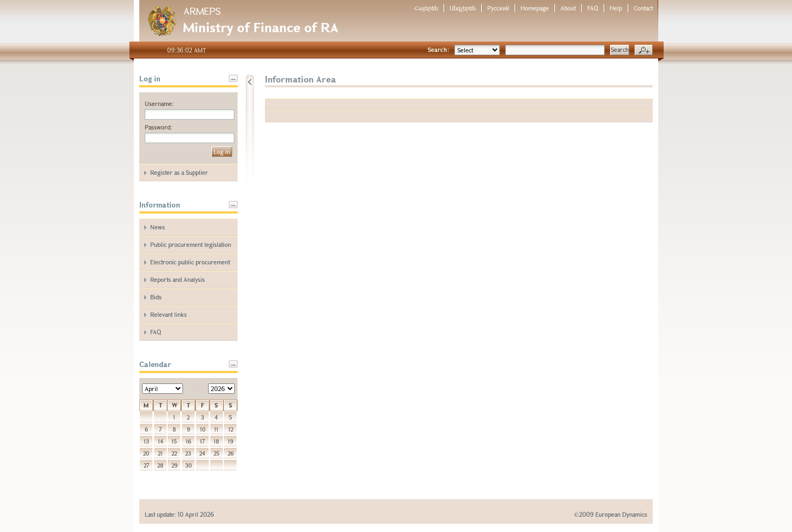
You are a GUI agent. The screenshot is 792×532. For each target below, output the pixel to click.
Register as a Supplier (179, 172)
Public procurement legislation (191, 244)
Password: (158, 127)
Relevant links (169, 314)
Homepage (535, 8)
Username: (159, 104)
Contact (643, 8)
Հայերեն (426, 8)
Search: (438, 49)
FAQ (593, 8)
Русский (498, 8)
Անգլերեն (463, 8)
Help (616, 8)
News (158, 227)
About (568, 8)
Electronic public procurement (190, 262)
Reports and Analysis (178, 279)
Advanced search (644, 50)
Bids (156, 297)
